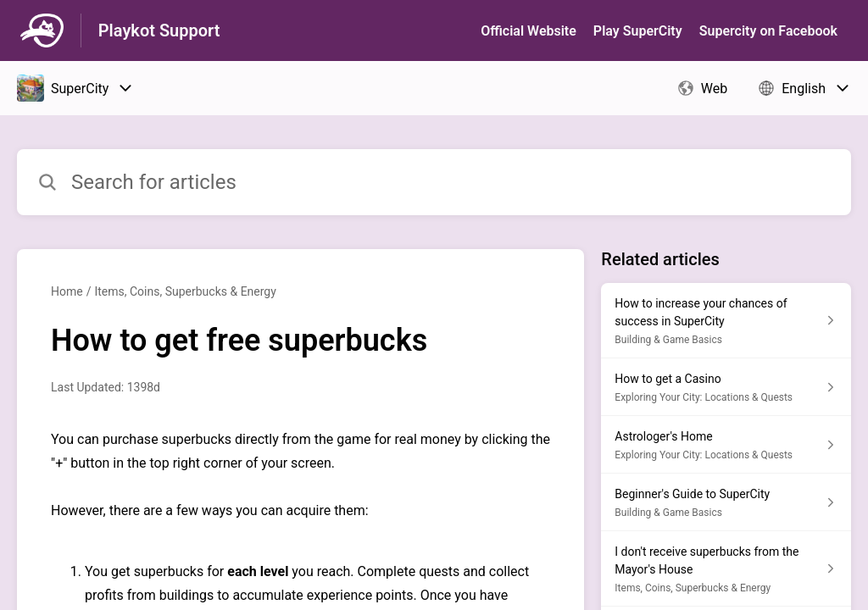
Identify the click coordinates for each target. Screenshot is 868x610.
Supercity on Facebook (768, 31)
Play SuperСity (638, 31)
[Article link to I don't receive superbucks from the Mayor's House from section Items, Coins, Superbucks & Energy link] (726, 569)
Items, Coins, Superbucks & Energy (185, 291)
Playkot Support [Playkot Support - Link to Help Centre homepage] (159, 30)
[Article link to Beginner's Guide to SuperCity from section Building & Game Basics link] (726, 502)
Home (67, 291)
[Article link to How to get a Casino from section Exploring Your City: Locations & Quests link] (726, 387)
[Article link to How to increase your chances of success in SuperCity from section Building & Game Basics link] (726, 321)
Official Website (529, 31)
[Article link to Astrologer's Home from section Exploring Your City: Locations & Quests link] (726, 445)
